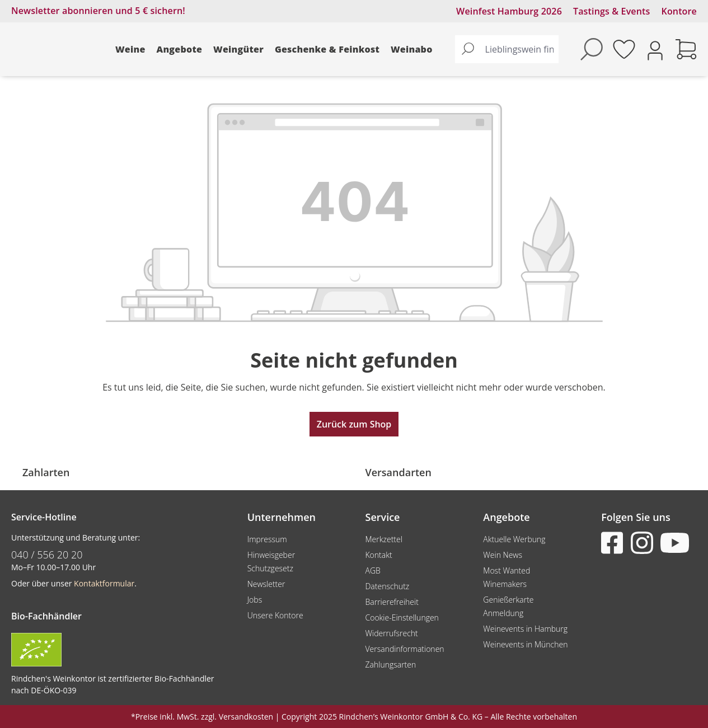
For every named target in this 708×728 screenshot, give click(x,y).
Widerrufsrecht (391, 633)
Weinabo (412, 49)
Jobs (255, 600)
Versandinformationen (404, 649)
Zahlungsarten (390, 664)
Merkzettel (383, 539)
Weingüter (238, 49)
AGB (372, 570)
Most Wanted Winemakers (507, 577)
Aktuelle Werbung (514, 539)
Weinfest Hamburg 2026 (509, 11)
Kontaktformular (104, 583)
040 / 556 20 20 (47, 555)
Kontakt (378, 555)
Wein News (503, 555)
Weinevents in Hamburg (525, 629)
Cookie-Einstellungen (402, 617)
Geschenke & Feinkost (327, 49)
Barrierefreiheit (391, 602)
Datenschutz (387, 586)
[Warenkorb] (686, 49)
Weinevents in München (525, 644)
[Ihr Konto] (655, 50)
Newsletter (266, 584)
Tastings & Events (612, 11)
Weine (130, 49)
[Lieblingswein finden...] (519, 49)
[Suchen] (468, 49)
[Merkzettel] (624, 49)
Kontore (679, 11)
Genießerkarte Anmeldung (508, 606)
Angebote (180, 49)
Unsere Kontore (275, 615)
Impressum (267, 539)
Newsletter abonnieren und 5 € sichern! (98, 11)
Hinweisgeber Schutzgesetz (271, 562)
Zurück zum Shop (354, 424)
